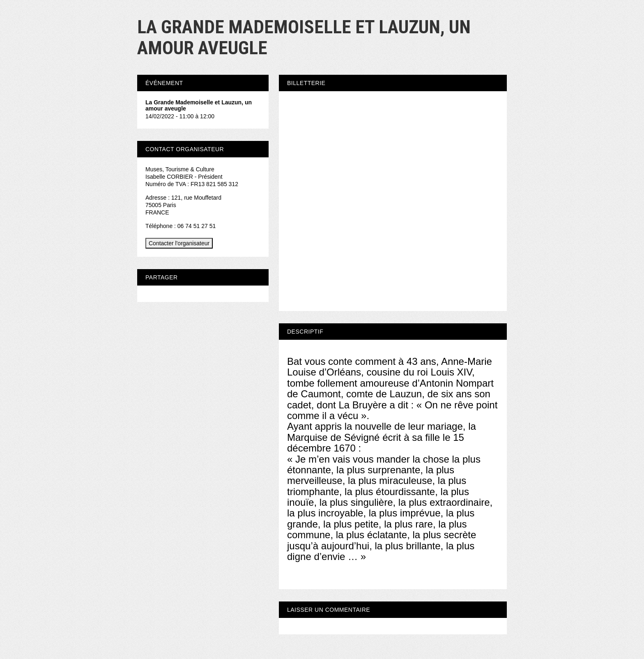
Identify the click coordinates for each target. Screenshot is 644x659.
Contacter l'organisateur (179, 243)
